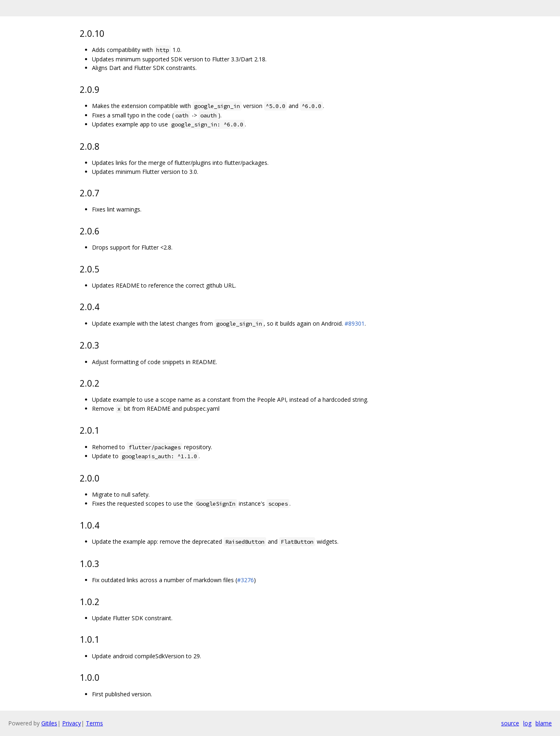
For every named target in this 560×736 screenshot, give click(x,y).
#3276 (245, 580)
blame (544, 723)
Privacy (72, 723)
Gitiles (49, 723)
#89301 (355, 323)
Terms (94, 723)
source (510, 723)
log (527, 723)
